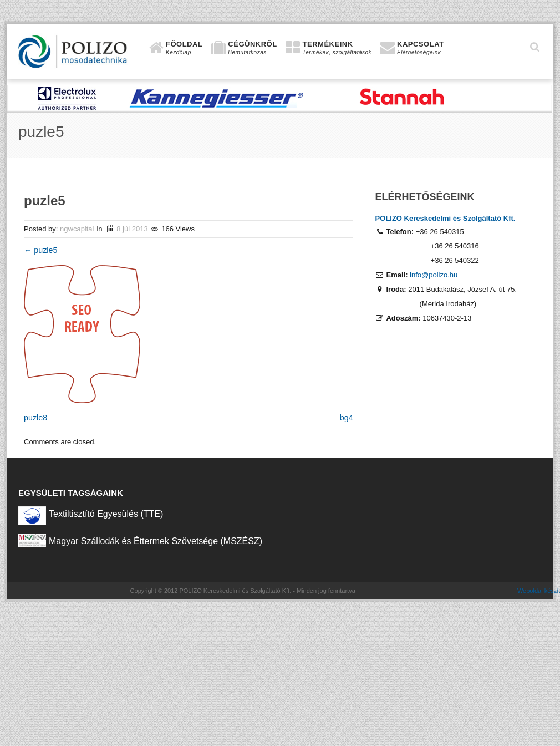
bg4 (347, 418)
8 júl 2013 (132, 229)
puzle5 (40, 250)
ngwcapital (77, 229)
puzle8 (35, 418)
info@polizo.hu (434, 275)
